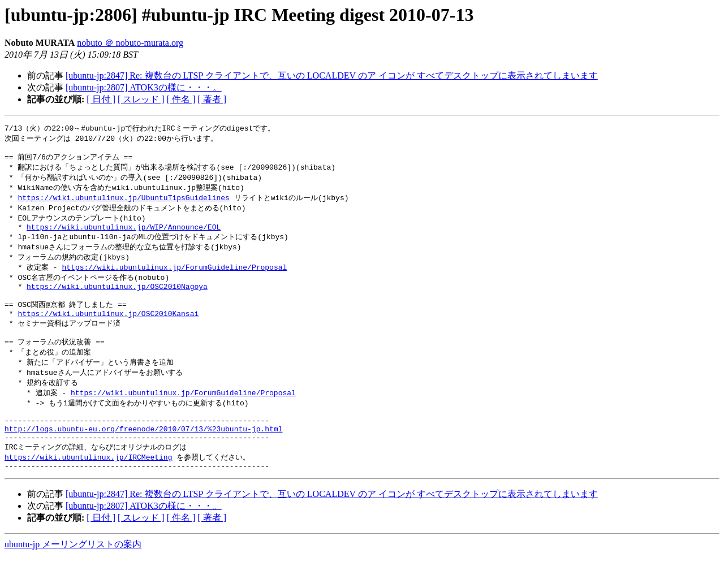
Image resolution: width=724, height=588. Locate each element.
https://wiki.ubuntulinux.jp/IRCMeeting (88, 488)
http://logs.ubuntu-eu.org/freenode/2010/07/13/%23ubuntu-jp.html (143, 457)
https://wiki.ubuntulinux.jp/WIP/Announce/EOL (124, 235)
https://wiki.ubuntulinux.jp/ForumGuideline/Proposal (174, 278)
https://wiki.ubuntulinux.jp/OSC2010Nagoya (117, 299)
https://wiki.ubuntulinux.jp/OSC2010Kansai (108, 330)
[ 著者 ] (212, 99)
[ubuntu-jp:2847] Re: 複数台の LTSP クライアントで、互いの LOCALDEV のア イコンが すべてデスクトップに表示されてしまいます (332, 75)
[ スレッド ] (141, 99)
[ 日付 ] (101, 99)
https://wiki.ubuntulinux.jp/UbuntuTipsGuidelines (123, 203)
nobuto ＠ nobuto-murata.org (130, 43)
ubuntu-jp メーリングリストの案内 (73, 577)
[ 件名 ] (181, 99)
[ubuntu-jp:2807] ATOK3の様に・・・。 (144, 87)
